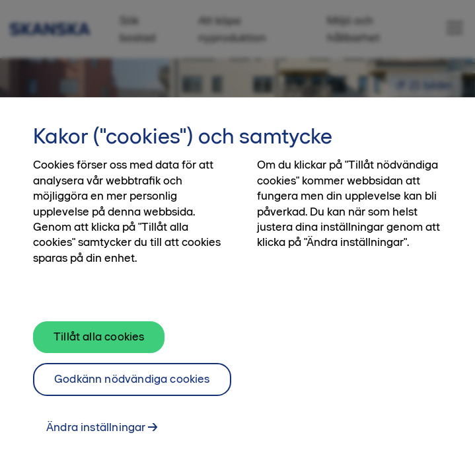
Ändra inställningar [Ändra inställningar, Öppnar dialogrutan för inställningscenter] (96, 446)
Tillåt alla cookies (99, 356)
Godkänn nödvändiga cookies (132, 398)
